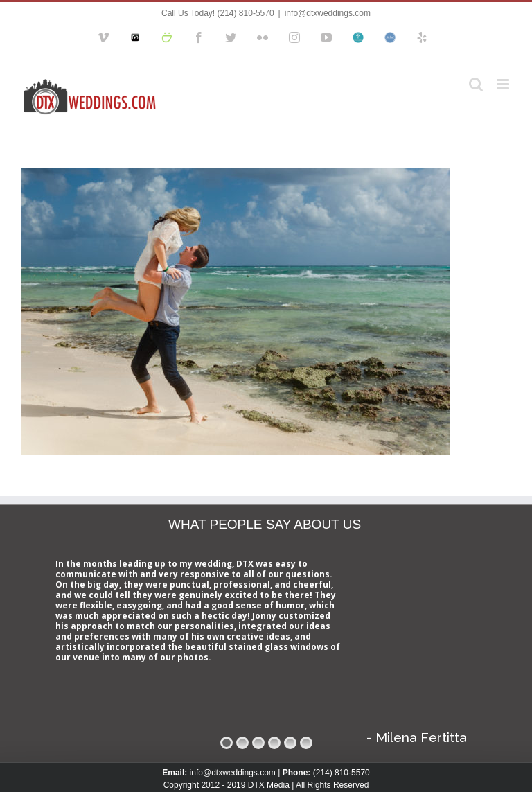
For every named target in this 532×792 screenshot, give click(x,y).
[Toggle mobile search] (476, 84)
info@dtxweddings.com (328, 13)
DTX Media (269, 785)
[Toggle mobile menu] (504, 84)
